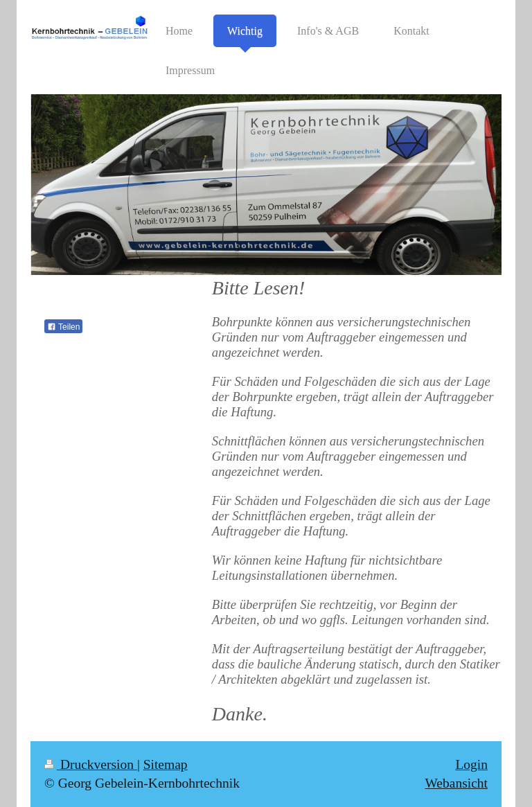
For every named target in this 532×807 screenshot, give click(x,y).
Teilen (63, 327)
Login (471, 764)
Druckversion (91, 764)
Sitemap (166, 764)
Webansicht (456, 783)
